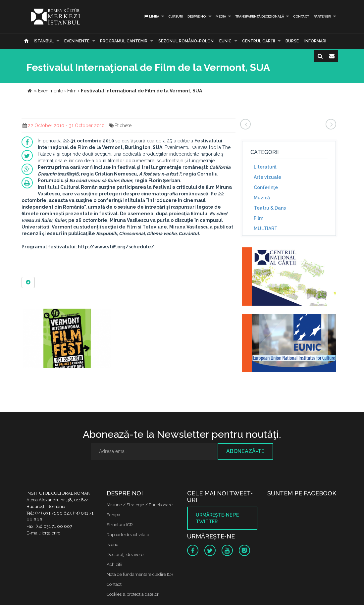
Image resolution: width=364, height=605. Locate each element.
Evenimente (77, 41)
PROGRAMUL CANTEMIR (124, 41)
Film (259, 218)
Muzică (262, 198)
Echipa (113, 515)
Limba (152, 16)
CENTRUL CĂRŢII (259, 41)
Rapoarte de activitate (128, 535)
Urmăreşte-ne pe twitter (217, 518)
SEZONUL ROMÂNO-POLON (186, 41)
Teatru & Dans (270, 208)
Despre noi (197, 16)
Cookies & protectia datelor (133, 594)
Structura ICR (120, 525)
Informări (315, 41)
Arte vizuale (267, 177)
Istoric (112, 545)
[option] (67, 339)
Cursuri (176, 16)
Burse (292, 41)
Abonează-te (245, 451)
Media (221, 16)
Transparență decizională (260, 16)
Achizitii (114, 564)
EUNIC (225, 41)
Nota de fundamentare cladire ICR (140, 574)
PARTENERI (322, 16)
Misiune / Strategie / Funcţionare (140, 505)
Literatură (265, 167)
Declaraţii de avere (125, 555)
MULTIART (266, 228)
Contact (301, 16)
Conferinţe (266, 187)
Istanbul (44, 41)
